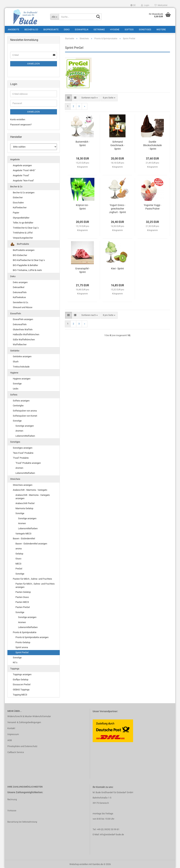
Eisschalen (18, 202)
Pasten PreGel (23, 606)
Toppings (15, 668)
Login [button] (145, 5)
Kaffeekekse (19, 297)
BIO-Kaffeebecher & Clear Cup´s (29, 259)
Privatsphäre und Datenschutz (22, 745)
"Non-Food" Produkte (23, 452)
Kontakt (11, 728)
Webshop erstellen (79, 863)
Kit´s (15, 662)
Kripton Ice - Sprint (82, 206)
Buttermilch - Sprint (83, 143)
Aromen (19, 430)
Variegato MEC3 (23, 533)
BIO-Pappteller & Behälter (25, 264)
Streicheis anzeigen (23, 484)
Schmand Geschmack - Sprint (117, 145)
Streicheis (15, 478)
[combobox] (90, 97)
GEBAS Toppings (21, 689)
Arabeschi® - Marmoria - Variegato (30, 489)
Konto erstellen (18, 119)
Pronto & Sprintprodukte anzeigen (32, 637)
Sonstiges (145, 29)
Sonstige (17, 383)
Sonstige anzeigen (25, 425)
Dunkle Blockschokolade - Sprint (152, 145)
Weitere (161, 29)
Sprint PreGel (22, 652)
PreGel (19, 568)
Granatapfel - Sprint (82, 270)
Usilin (16, 388)
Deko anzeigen (20, 281)
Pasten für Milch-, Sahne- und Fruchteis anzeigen (35, 585)
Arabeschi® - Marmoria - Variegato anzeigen (33, 496)
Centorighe (18, 405)
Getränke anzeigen (22, 356)
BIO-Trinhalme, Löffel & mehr (27, 269)
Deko (67, 29)
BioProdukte (51, 29)
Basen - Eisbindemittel (24, 538)
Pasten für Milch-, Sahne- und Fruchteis (32, 578)
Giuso (18, 558)
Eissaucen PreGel (22, 684)
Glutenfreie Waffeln (23, 329)
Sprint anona (22, 647)
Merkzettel (161, 5)
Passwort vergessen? (21, 124)
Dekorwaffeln (20, 291)
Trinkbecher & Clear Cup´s (26, 227)
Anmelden (34, 63)
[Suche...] (54, 17)
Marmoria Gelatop (24, 508)
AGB (10, 739)
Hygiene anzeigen (22, 378)
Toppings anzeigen (22, 674)
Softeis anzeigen (21, 400)
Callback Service (16, 751)
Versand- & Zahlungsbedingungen (24, 722)
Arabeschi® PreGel (25, 503)
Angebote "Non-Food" (23, 180)
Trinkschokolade (21, 366)
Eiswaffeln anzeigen (23, 319)
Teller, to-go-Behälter (23, 222)
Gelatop (19, 553)
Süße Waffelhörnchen (24, 339)
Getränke (99, 29)
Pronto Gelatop (23, 641)
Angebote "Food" (21, 175)
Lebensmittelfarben (25, 435)
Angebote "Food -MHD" (24, 170)
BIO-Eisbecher (20, 254)
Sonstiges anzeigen (23, 447)
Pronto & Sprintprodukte (25, 631)
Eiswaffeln (82, 29)
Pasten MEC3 (22, 601)
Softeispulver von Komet (25, 415)
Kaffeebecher (20, 207)
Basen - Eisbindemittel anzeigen (31, 543)
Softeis (129, 29)
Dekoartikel (19, 286)
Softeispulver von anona (25, 410)
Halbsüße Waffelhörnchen (26, 334)
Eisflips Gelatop (21, 679)
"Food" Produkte (21, 457)
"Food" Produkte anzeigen (28, 462)
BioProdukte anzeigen (24, 249)
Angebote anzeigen (22, 165)
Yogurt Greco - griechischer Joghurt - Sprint (118, 208)
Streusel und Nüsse (23, 307)
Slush (16, 361)
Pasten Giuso (22, 596)
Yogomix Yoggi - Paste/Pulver (152, 206)
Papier (16, 212)
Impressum (13, 733)
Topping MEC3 (20, 694)
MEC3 (18, 563)
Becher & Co (31, 29)
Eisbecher (18, 197)
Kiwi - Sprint (118, 268)
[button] (133, 5)
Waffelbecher (20, 344)
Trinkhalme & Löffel (23, 232)
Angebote (13, 29)
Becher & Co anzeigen (24, 192)
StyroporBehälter (21, 217)
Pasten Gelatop (23, 591)
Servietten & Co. (21, 302)
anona (19, 548)
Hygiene (115, 29)
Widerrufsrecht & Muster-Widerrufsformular (29, 716)
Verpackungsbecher (23, 237)
